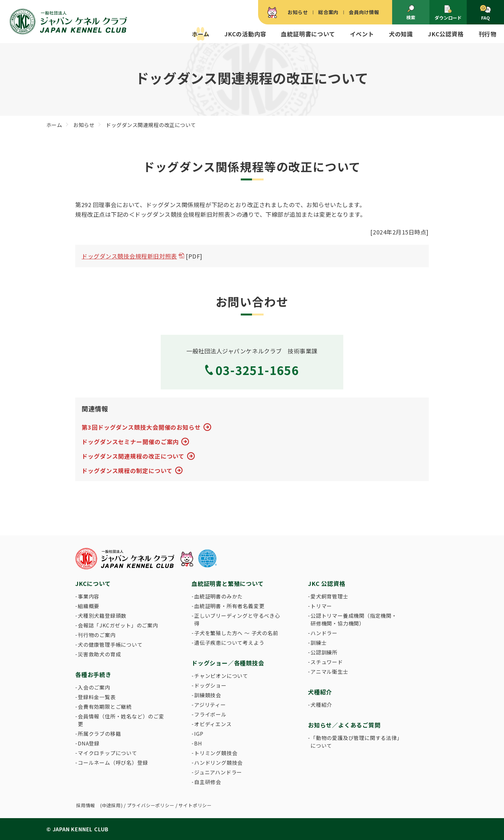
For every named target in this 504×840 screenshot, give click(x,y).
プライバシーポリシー (151, 805)
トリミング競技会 (216, 753)
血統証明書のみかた (218, 596)
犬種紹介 (321, 705)
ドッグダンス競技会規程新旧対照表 (129, 256)
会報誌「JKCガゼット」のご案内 (118, 625)
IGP (199, 734)
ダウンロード (448, 13)
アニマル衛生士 (329, 671)
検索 (411, 13)
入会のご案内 (94, 687)
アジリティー (210, 705)
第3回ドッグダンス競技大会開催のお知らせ (141, 427)
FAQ (485, 13)
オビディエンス (213, 724)
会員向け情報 (364, 12)
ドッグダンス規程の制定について (127, 470)
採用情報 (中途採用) (99, 805)
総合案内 (328, 12)
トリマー (321, 606)
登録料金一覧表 (97, 697)
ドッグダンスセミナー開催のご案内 (130, 442)
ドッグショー (210, 685)
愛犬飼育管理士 (329, 596)
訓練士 (319, 643)
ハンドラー (324, 633)
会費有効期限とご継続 (105, 707)
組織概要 (89, 606)
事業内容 (89, 596)
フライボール (210, 714)
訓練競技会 (208, 695)
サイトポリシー (195, 805)
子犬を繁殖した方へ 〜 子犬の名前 (236, 633)
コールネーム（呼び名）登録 (113, 762)
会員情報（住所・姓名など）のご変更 (121, 720)
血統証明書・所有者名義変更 (229, 606)
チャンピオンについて (221, 676)
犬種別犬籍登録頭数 (102, 616)
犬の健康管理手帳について (110, 644)
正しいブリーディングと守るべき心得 (237, 619)
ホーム (201, 34)
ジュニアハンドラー (218, 772)
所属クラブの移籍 (99, 734)
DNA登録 (89, 743)
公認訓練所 (324, 652)
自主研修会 (208, 782)
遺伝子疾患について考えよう (229, 643)
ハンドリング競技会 (218, 762)
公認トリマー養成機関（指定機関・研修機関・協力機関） (354, 619)
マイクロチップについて (108, 753)
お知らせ (298, 12)
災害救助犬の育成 (99, 654)
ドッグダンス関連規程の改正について (133, 456)
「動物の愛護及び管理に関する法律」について (355, 742)
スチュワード (327, 662)
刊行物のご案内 (97, 635)
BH (198, 743)
